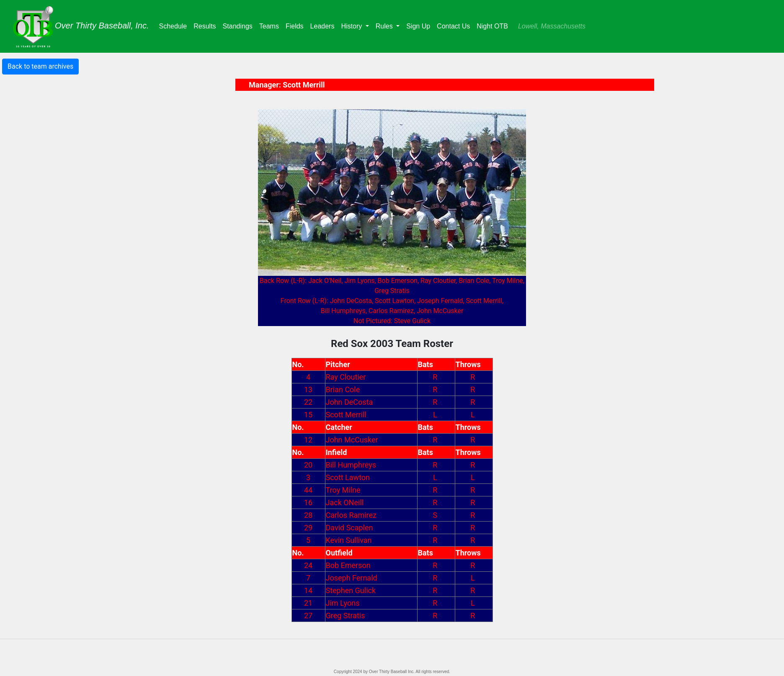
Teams (271, 25)
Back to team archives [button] (40, 66)
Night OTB (492, 26)
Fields (296, 25)
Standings (239, 25)
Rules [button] (385, 26)
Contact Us (453, 26)
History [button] (352, 26)
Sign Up (418, 26)
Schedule (175, 25)
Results (206, 25)
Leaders (324, 25)
